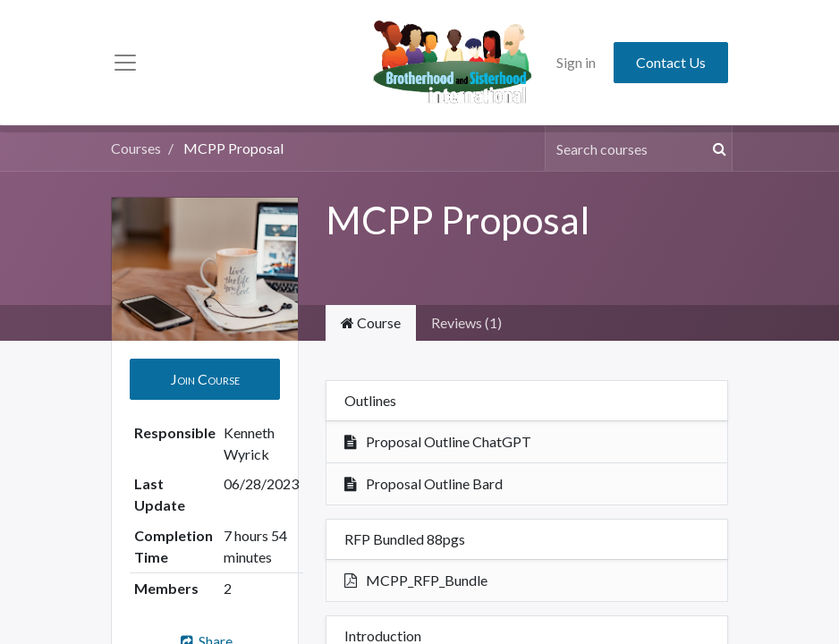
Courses (136, 148)
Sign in (576, 62)
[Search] (716, 148)
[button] (205, 379)
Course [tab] (371, 322)
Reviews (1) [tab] (466, 322)
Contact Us (671, 62)
